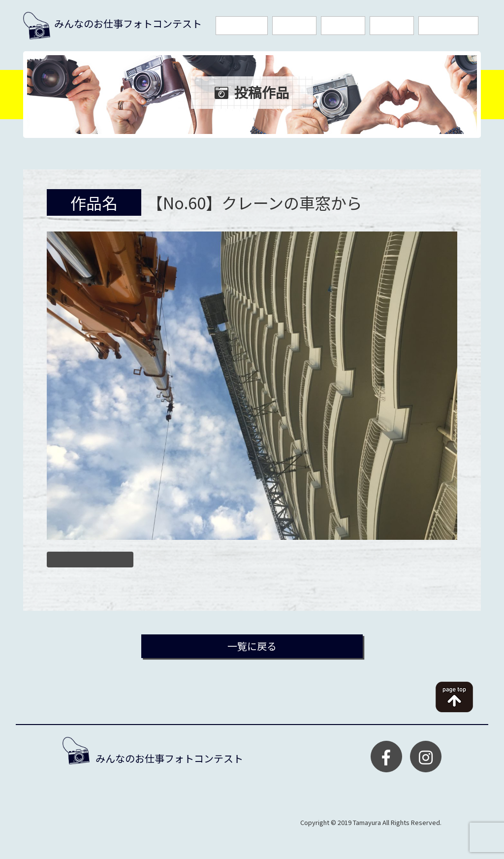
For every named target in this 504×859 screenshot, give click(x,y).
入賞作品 (343, 26)
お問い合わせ (448, 26)
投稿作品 (392, 26)
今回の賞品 (242, 26)
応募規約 (294, 26)
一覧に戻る (252, 646)
